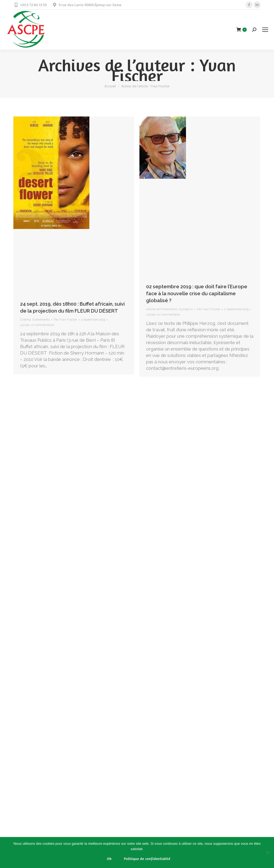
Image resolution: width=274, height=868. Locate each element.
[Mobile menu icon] (265, 30)
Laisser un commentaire (37, 325)
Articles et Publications (162, 309)
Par (65, 320)
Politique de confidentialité (147, 859)
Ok (109, 859)
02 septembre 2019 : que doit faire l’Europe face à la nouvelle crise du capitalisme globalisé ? (197, 293)
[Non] (267, 853)
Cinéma (25, 320)
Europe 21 (186, 309)
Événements (41, 320)
